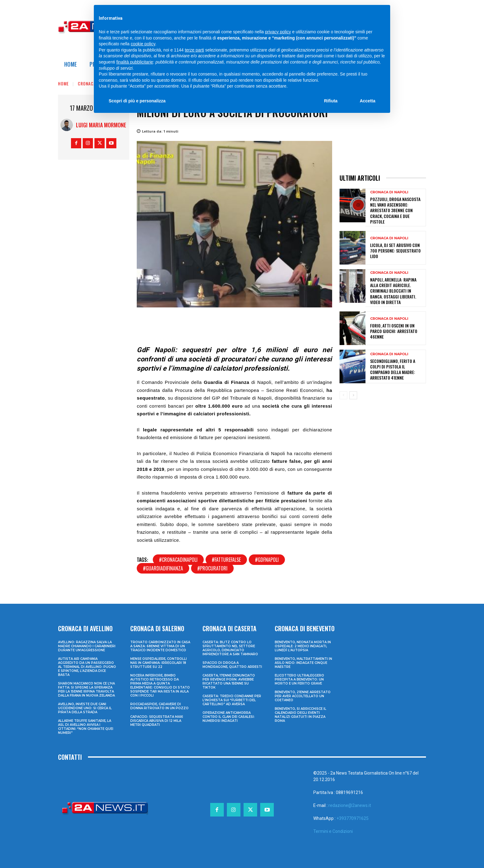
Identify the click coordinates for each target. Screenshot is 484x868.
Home (63, 83)
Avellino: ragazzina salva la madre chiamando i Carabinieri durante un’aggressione (87, 646)
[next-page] (353, 395)
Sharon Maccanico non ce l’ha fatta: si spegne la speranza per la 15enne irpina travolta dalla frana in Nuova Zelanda (86, 689)
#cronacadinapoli (178, 560)
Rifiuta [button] (331, 101)
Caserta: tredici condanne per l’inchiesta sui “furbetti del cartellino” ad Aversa (232, 700)
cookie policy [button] (143, 44)
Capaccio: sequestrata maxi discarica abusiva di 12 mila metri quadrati (157, 721)
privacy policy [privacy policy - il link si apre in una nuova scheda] (278, 32)
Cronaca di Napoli (389, 192)
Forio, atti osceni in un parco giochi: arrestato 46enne (394, 331)
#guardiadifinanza (163, 568)
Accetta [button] (367, 101)
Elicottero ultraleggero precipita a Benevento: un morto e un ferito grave (299, 679)
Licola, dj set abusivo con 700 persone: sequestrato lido (395, 251)
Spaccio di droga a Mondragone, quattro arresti (232, 665)
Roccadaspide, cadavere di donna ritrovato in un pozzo (159, 706)
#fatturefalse (226, 560)
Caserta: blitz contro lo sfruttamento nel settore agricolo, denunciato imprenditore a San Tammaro (230, 648)
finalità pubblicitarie (135, 62)
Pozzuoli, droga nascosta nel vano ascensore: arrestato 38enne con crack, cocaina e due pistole (395, 210)
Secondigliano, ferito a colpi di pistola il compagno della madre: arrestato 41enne (393, 369)
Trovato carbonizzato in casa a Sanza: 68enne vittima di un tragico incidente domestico (160, 646)
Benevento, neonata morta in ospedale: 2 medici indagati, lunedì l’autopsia (303, 646)
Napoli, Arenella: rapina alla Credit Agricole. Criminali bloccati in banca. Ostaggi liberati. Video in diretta (393, 291)
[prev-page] (343, 395)
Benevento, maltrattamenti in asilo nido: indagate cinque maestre (303, 663)
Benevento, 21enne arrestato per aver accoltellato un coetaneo (303, 696)
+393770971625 (353, 818)
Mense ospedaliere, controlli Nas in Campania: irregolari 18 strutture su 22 (159, 663)
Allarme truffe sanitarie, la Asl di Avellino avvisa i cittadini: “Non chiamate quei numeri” (86, 727)
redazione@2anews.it (350, 805)
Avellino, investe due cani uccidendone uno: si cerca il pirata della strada (85, 708)
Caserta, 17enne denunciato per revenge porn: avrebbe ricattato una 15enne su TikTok (229, 681)
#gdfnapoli (267, 560)
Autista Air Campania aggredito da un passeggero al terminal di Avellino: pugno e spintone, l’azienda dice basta (87, 667)
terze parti (194, 50)
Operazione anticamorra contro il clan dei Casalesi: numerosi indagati (229, 717)
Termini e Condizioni (333, 831)
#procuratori (212, 568)
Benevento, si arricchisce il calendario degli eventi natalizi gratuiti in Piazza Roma (300, 715)
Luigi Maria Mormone (101, 125)
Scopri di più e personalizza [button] (137, 101)
